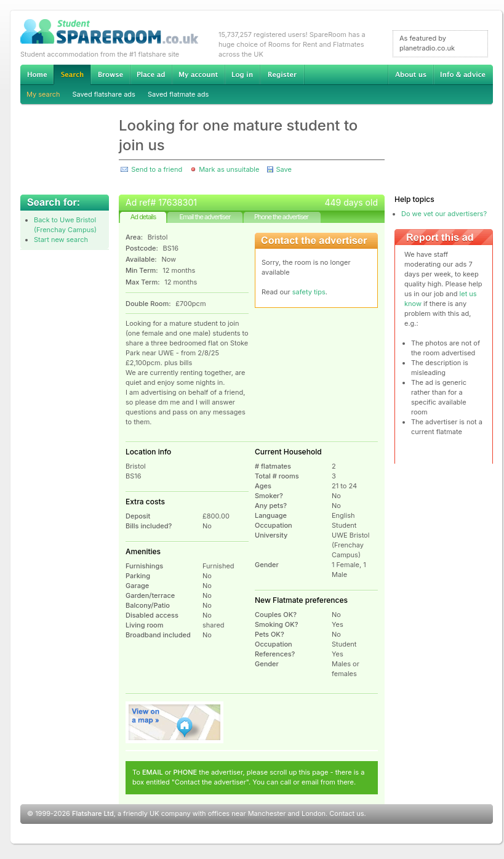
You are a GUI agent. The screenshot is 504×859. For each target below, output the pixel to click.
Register (282, 75)
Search (72, 75)
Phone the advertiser (281, 217)
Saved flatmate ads (178, 94)
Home (37, 75)
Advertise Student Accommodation (151, 75)
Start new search (61, 240)
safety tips (309, 292)
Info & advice (463, 75)
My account (198, 75)
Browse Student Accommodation (110, 75)
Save (283, 169)
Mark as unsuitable (229, 169)
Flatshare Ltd (93, 813)
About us (410, 75)
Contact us (346, 813)
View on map (175, 722)
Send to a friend (157, 169)
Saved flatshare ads (104, 94)
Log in (242, 75)
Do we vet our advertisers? (444, 214)
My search (43, 94)
